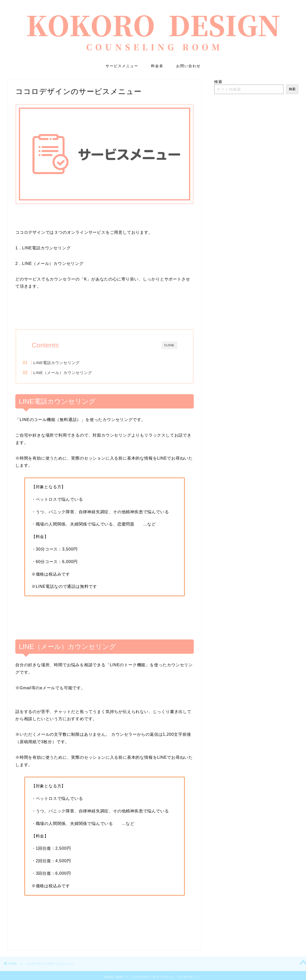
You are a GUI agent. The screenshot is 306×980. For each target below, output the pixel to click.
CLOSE (169, 345)
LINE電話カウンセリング (67, 363)
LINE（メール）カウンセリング (73, 373)
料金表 (157, 66)
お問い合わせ (188, 66)
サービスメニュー (122, 66)
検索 (218, 82)
